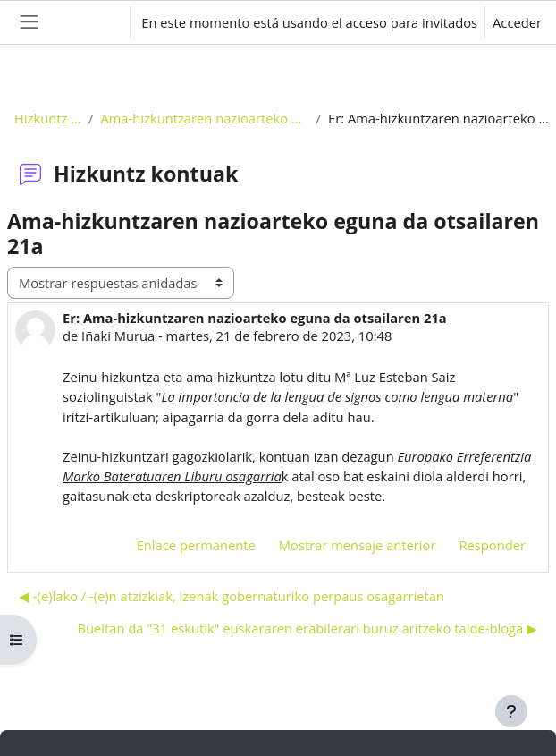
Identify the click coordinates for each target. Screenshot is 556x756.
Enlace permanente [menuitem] (196, 545)
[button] (99, 22)
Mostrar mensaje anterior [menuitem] (358, 545)
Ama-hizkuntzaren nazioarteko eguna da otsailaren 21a (204, 118)
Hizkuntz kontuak (48, 118)
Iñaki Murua (118, 336)
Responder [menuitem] (492, 545)
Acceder (517, 22)
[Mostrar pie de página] (511, 711)
